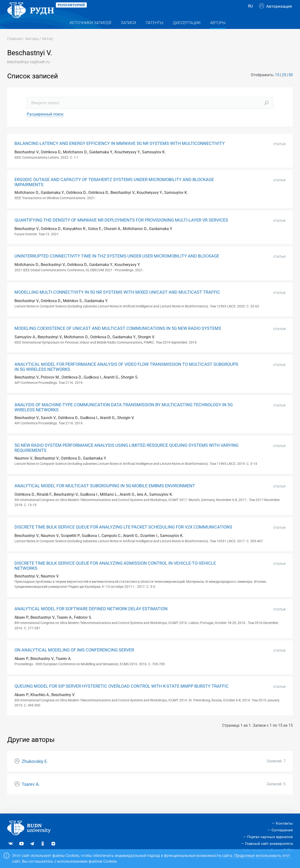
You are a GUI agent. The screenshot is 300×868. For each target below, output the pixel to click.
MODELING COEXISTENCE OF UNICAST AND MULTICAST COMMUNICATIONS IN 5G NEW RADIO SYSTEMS (118, 338)
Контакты (284, 824)
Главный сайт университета (269, 844)
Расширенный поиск (45, 124)
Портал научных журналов (270, 837)
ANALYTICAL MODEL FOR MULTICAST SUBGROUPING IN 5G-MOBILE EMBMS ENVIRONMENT (105, 495)
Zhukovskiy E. (35, 771)
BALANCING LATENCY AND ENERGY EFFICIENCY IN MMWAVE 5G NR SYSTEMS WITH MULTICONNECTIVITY (120, 153)
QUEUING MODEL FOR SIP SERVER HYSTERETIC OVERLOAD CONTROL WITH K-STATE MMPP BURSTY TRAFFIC (122, 696)
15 (277, 85)
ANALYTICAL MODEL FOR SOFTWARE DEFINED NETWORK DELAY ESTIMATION (91, 618)
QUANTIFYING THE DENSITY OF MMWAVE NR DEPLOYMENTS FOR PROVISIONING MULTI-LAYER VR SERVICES (121, 230)
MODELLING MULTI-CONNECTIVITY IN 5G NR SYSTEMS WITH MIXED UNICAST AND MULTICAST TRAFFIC (117, 302)
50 (291, 85)
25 (284, 85)
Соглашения (282, 830)
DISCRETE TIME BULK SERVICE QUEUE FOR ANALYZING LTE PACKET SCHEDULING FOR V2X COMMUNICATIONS (123, 537)
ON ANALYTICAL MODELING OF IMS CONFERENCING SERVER (74, 660)
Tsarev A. (31, 794)
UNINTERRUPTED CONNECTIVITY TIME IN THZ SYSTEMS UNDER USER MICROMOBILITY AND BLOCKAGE (117, 266)
